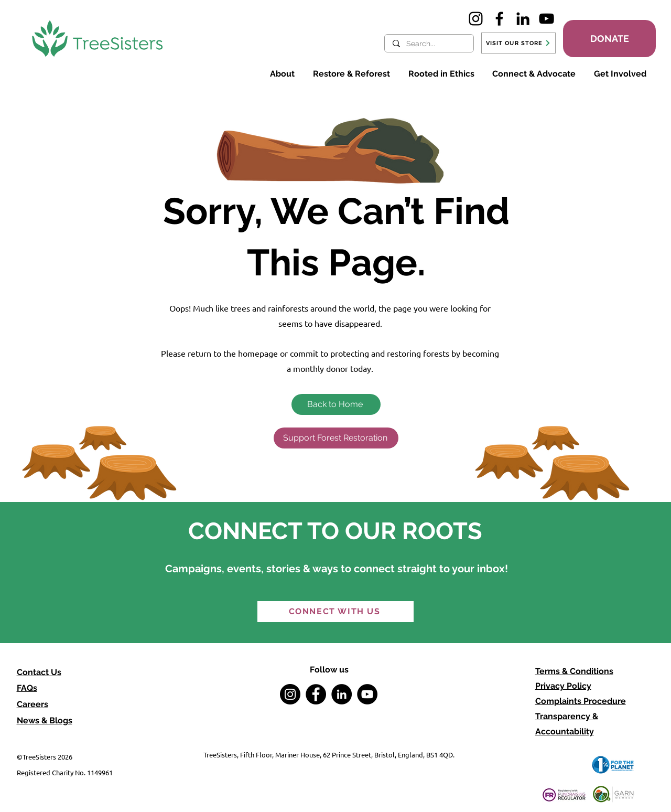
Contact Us (39, 672)
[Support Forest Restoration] (336, 438)
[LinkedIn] (523, 19)
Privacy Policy (563, 686)
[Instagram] (476, 19)
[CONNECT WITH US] (335, 612)
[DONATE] (609, 39)
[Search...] (429, 44)
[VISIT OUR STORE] (518, 43)
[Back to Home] (336, 404)
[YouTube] (546, 19)
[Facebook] (499, 19)
